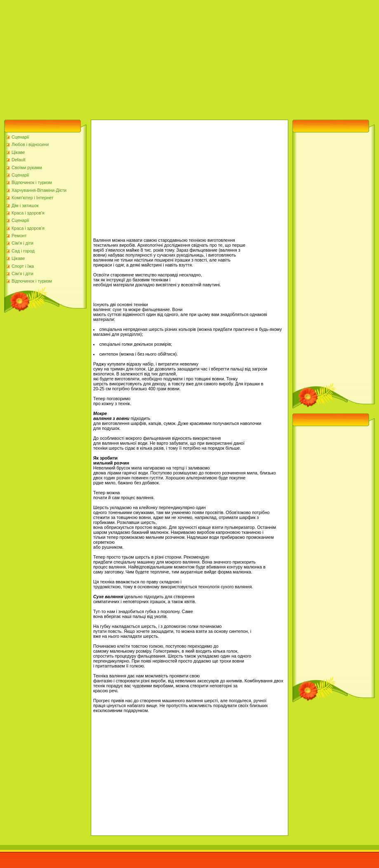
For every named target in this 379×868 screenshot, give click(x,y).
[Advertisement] (143, 58)
